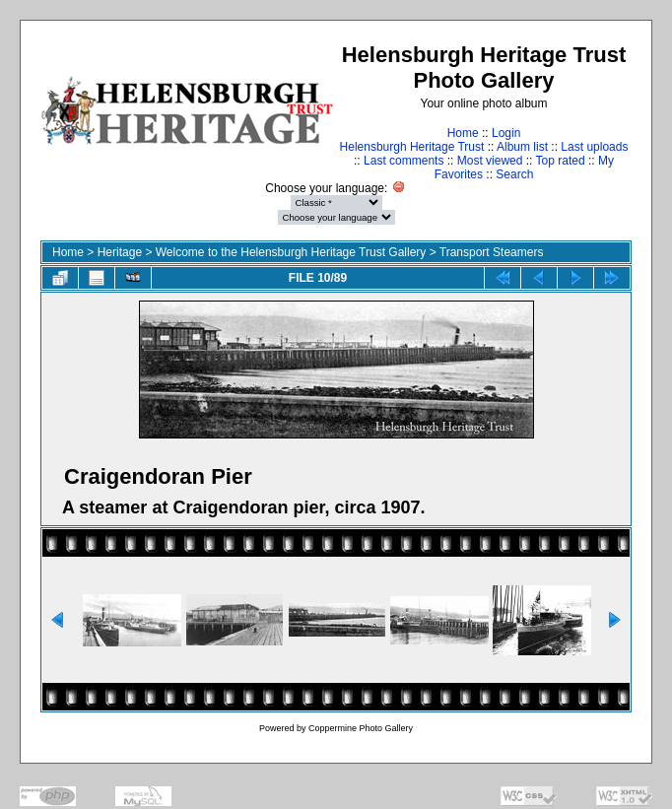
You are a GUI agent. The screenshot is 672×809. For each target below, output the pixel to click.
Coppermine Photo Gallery (361, 728)
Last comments (403, 161)
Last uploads (594, 147)
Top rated (561, 161)
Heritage (120, 252)
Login (506, 133)
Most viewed (490, 161)
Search (514, 174)
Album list (522, 147)
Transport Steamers (492, 252)
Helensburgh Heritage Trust (412, 147)
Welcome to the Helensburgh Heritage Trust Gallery (291, 252)
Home (463, 133)
